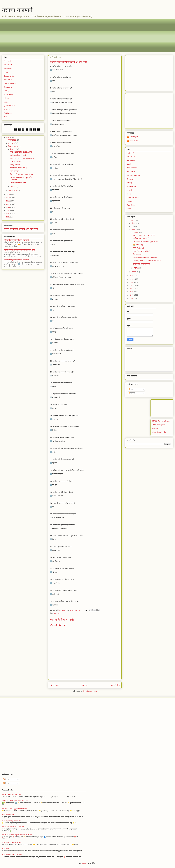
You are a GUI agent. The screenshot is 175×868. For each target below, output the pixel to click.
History (6, 91)
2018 (8, 217)
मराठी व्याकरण (8, 65)
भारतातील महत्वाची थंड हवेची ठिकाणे (12, 795)
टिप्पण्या (132, 393)
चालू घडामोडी (5, 849)
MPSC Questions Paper (161, 421)
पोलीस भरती (57, 613)
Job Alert (7, 98)
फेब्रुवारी (134, 230)
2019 (8, 214)
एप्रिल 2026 (12, 140)
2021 (8, 207)
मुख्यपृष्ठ (85, 685)
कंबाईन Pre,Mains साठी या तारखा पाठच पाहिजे (15, 801)
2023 (8, 201)
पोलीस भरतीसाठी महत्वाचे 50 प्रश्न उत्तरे (22, 174)
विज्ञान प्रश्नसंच (14, 171)
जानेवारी (134, 272)
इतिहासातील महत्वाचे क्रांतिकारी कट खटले (16, 240)
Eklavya (155, 428)
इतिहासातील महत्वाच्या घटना (18, 183)
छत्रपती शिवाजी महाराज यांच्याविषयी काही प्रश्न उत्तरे (19, 250)
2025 (8, 195)
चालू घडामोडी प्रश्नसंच (8, 815)
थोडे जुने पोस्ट (115, 685)
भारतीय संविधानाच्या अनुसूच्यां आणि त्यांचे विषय (21, 229)
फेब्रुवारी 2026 (13, 146)
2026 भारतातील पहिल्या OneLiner (12, 843)
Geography (8, 87)
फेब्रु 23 (13, 187)
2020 (8, 210)
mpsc (6, 102)
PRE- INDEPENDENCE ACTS (21, 152)
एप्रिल (134, 223)
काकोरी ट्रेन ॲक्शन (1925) (18, 168)
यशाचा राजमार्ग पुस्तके (159, 425)
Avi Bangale (134, 137)
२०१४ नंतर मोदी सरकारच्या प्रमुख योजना (22, 158)
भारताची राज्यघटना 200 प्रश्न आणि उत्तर (13, 827)
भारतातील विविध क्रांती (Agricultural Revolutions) (17, 835)
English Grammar (10, 83)
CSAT (6, 72)
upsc (5, 117)
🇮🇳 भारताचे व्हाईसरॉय (16, 161)
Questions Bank (10, 106)
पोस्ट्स (131, 389)
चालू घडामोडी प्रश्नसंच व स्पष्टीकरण (12, 855)
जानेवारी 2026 (13, 191)
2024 (8, 198)
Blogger (85, 863)
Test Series (8, 113)
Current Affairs (9, 76)
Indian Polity (8, 95)
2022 (8, 204)
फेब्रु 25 (13, 149)
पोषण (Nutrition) (15, 165)
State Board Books (159, 432)
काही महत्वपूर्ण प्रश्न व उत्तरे (18, 155)
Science (7, 109)
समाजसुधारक (8, 69)
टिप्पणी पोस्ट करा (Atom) (90, 691)
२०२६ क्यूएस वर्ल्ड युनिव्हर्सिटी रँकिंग (11, 821)
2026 (8, 137)
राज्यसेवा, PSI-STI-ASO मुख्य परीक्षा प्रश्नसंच (147, 261)
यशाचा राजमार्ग (17, 10)
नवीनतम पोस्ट (55, 685)
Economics (8, 80)
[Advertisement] (74, 35)
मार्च (133, 226)
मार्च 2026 (12, 143)
